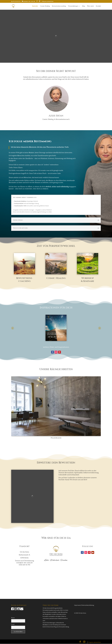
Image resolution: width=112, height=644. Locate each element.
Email (13, 625)
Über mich (90, 6)
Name (13, 618)
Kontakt (98, 6)
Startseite (35, 6)
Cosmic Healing (45, 6)
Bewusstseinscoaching (59, 6)
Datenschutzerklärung (88, 605)
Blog (84, 6)
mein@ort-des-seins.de (24, 563)
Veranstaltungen (73, 6)
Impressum (77, 605)
